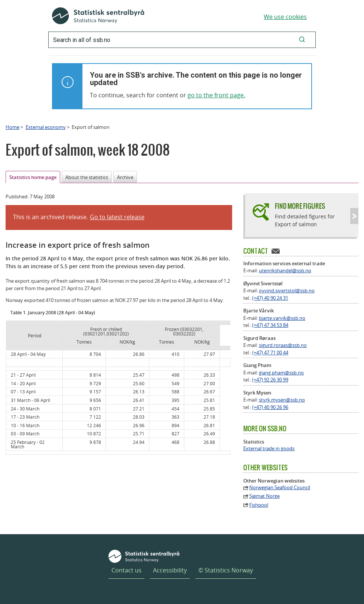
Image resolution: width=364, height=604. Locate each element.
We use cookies (285, 17)
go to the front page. (216, 95)
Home (12, 127)
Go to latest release (117, 217)
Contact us (126, 570)
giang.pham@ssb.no (281, 373)
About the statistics (87, 177)
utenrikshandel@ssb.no (285, 270)
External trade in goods (269, 449)
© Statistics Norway (226, 570)
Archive (125, 177)
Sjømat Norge (264, 496)
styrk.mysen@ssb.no (282, 400)
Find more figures (300, 206)
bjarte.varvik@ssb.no (282, 318)
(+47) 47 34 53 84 (270, 325)
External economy (46, 127)
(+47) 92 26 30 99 (270, 380)
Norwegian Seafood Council (280, 488)
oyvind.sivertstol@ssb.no (287, 290)
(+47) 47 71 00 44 (270, 353)
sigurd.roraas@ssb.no (283, 345)
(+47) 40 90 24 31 (270, 298)
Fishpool (259, 505)
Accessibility (170, 570)
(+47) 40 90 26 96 (270, 407)
